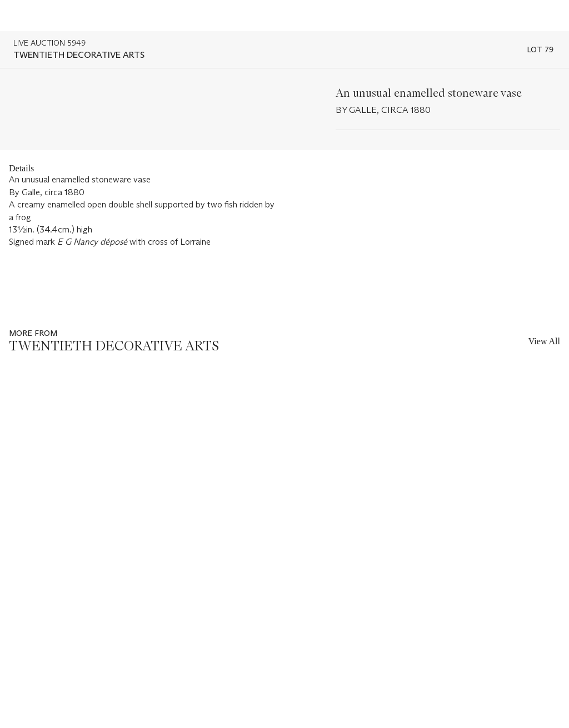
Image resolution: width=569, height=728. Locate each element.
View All (544, 341)
